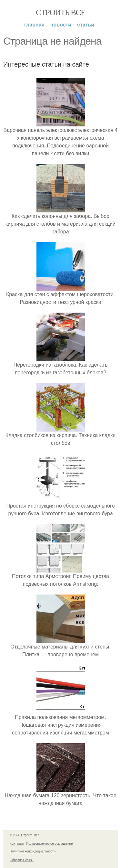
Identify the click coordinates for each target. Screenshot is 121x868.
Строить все (60, 12)
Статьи (86, 25)
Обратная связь (22, 860)
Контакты (17, 844)
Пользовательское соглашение (50, 844)
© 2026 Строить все (25, 835)
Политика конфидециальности (33, 851)
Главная (34, 25)
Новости (61, 25)
